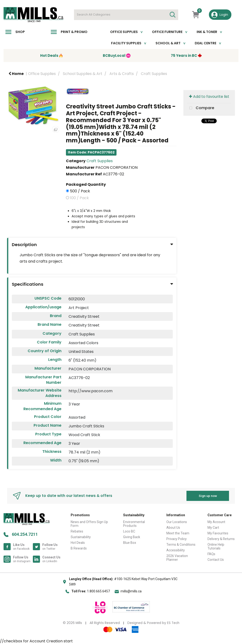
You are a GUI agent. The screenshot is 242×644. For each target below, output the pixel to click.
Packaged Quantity (86, 185)
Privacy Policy (177, 539)
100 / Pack (79, 198)
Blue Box (130, 543)
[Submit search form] (172, 15)
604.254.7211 (25, 534)
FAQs (211, 554)
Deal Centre (205, 43)
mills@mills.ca (131, 591)
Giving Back (132, 537)
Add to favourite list (209, 97)
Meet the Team (178, 533)
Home (16, 74)
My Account (216, 522)
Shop (20, 32)
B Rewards (79, 548)
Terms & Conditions (181, 545)
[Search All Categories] (126, 15)
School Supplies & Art (83, 74)
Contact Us (216, 560)
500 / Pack (80, 191)
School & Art (168, 43)
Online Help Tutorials (216, 546)
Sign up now (208, 496)
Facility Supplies (126, 43)
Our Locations (177, 522)
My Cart (213, 528)
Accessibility (176, 550)
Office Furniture (167, 32)
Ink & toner (207, 32)
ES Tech (173, 623)
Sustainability (81, 537)
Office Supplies (124, 32)
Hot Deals (78, 543)
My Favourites (218, 533)
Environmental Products (134, 524)
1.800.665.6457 (98, 591)
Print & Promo (74, 32)
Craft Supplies (154, 74)
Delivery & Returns (221, 539)
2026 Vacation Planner (177, 558)
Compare (201, 108)
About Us (173, 528)
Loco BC (129, 531)
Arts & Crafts (122, 74)
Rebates (77, 531)
